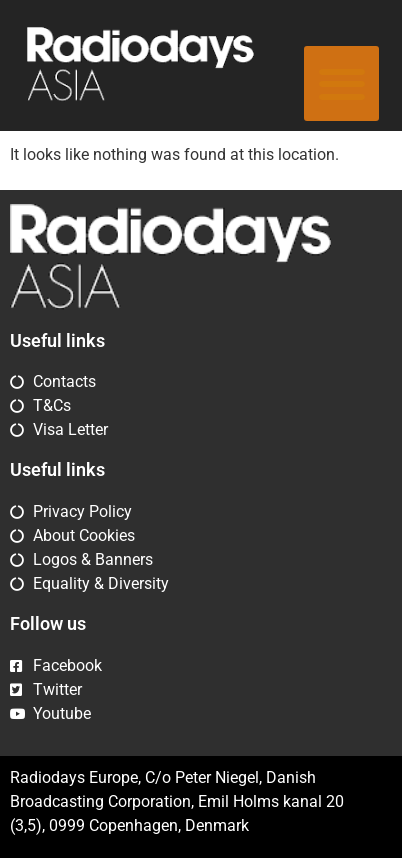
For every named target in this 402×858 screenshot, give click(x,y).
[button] (341, 83)
